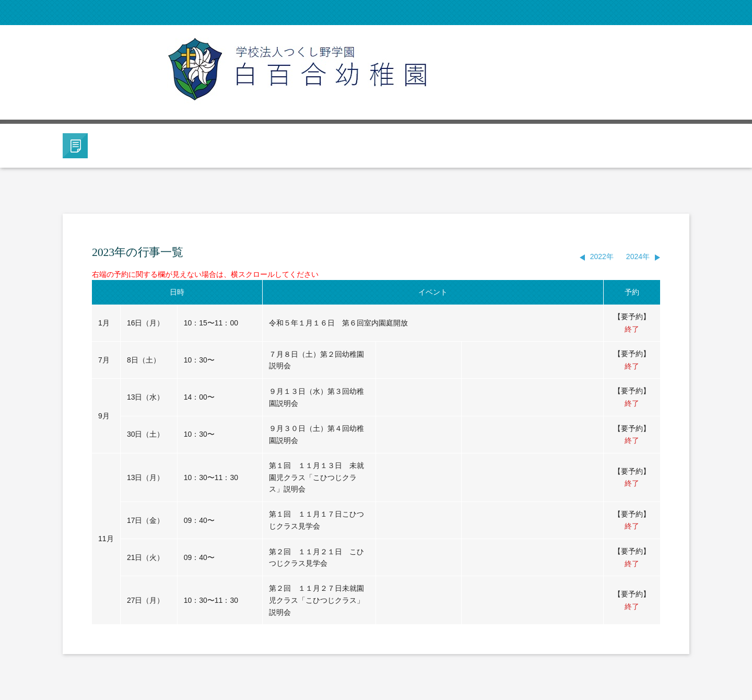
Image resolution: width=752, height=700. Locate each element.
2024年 (638, 256)
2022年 (602, 256)
